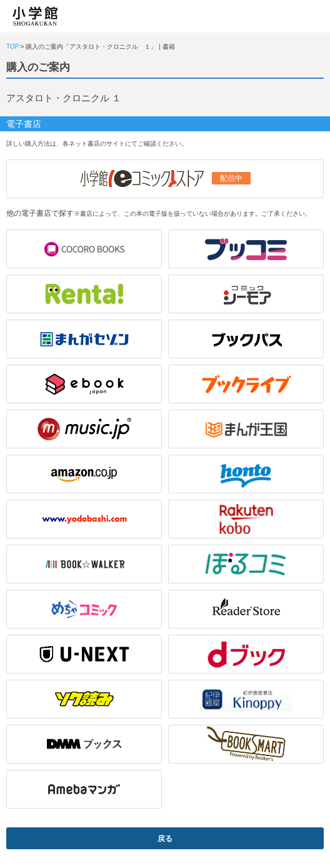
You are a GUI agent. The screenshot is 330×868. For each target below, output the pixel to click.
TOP (12, 47)
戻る (165, 839)
